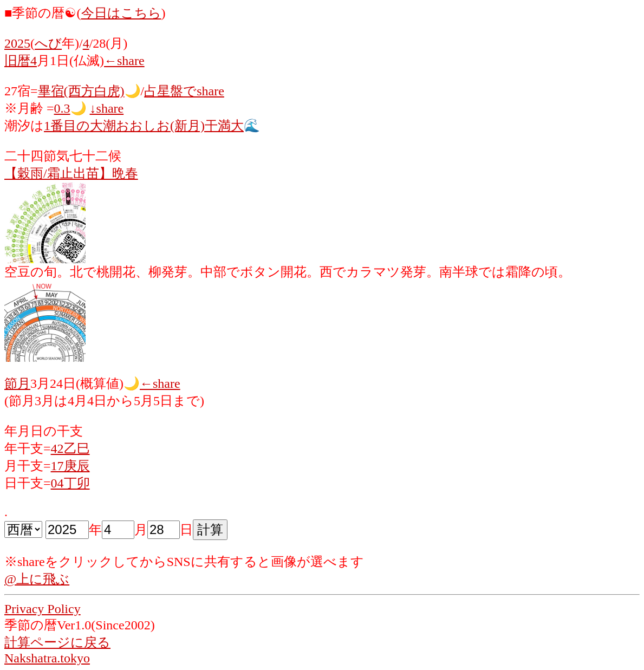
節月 (17, 383)
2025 (17, 43)
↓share (107, 108)
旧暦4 (21, 61)
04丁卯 (70, 483)
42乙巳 (70, 448)
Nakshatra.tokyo (47, 658)
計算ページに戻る (57, 642)
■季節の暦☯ (41, 13)
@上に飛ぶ (37, 579)
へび (48, 43)
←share (124, 61)
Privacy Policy (43, 609)
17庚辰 (70, 466)
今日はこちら (121, 13)
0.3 (62, 108)
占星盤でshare (184, 91)
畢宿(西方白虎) (81, 91)
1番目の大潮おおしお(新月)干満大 (144, 126)
